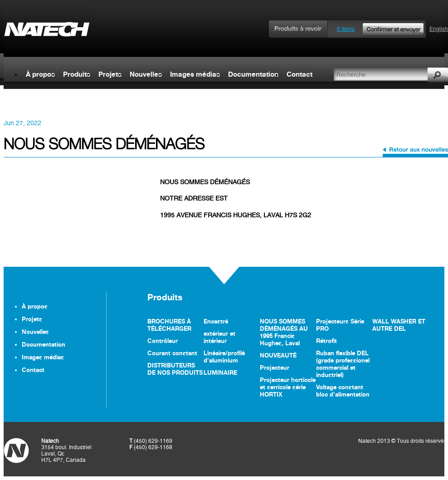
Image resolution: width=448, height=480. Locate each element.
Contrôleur (163, 341)
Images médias (195, 74)
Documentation (253, 74)
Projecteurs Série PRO (340, 325)
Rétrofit (326, 341)
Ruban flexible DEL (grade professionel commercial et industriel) (343, 364)
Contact (299, 74)
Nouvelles (146, 74)
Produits (77, 74)
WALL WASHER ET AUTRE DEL (399, 325)
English (439, 29)
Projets (110, 74)
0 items (381, 29)
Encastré (216, 321)
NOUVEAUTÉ (278, 355)
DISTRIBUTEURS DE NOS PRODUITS (175, 369)
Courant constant (172, 353)
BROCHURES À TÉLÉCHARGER (169, 325)
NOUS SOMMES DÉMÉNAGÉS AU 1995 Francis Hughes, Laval (284, 332)
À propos (40, 74)
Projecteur (275, 367)
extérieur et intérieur (219, 337)
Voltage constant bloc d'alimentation (343, 391)
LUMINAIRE (220, 372)
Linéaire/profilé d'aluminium (224, 357)
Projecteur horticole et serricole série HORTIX (288, 387)
